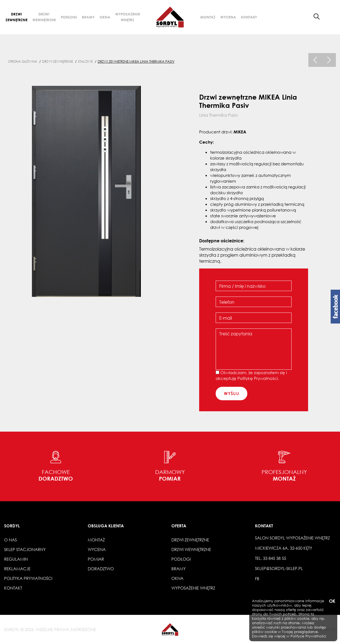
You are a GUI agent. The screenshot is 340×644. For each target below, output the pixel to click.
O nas (10, 540)
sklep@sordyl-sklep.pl (279, 568)
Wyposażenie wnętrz (128, 17)
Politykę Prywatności (258, 378)
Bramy (88, 17)
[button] (330, 17)
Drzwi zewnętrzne (17, 17)
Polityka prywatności (28, 578)
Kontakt (249, 17)
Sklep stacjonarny (25, 549)
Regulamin (16, 559)
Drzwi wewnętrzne (44, 17)
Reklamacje (17, 569)
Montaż (208, 17)
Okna (105, 17)
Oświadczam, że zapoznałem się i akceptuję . (251, 375)
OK (332, 601)
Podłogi (69, 17)
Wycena (228, 17)
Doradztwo (101, 569)
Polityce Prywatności (308, 636)
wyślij (231, 393)
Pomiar (96, 559)
